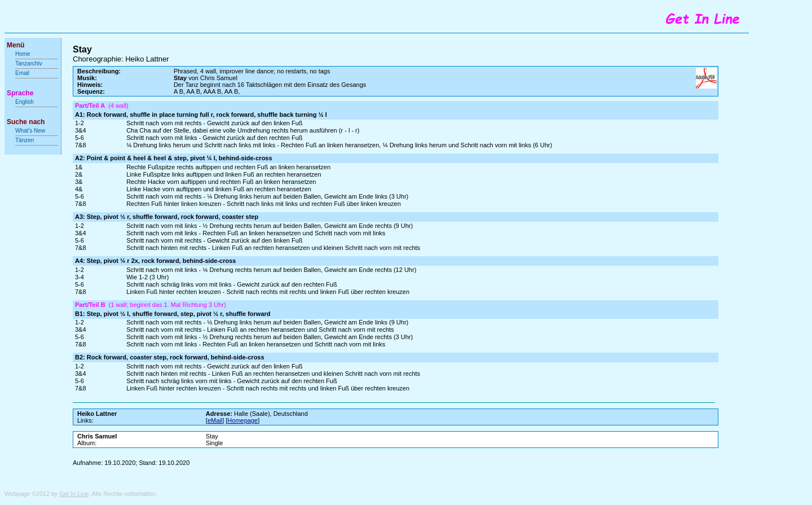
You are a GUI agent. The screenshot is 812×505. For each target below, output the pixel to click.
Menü (16, 45)
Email (22, 73)
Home (23, 54)
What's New (31, 131)
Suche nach (26, 122)
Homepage (242, 420)
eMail (215, 420)
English (25, 102)
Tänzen (25, 140)
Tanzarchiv (29, 63)
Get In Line (74, 494)
